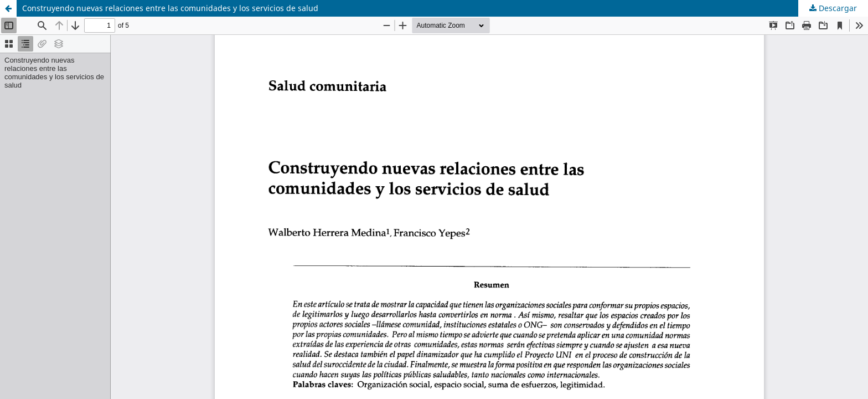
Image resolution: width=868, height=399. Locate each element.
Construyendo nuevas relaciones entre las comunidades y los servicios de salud (170, 8)
